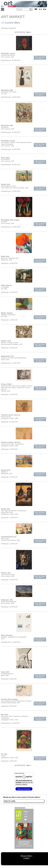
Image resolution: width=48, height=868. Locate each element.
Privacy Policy (27, 856)
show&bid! (26, 816)
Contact (27, 858)
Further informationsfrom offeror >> (40, 58)
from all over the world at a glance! (24, 782)
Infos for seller (10, 801)
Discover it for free (24, 789)
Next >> (29, 32)
